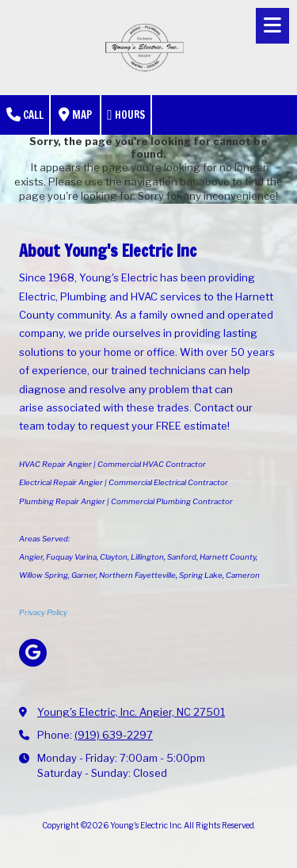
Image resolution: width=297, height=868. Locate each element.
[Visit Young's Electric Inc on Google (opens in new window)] (33, 653)
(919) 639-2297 (114, 735)
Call (25, 115)
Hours (126, 115)
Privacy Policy (43, 612)
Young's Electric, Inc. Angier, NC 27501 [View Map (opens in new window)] (131, 712)
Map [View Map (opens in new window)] (75, 115)
